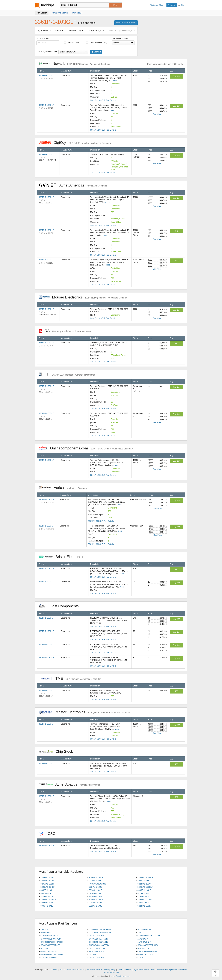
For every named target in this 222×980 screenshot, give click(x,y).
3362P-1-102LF (47, 893)
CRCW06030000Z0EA (50, 945)
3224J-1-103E (144, 893)
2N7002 (92, 955)
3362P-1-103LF (96, 903)
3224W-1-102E (47, 896)
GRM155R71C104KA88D (52, 942)
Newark (74, 63)
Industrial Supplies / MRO (123, 30)
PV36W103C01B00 (97, 884)
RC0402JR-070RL (97, 936)
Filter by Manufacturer (47, 52)
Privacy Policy (110, 970)
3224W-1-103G (144, 884)
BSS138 (44, 948)
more (115, 80)
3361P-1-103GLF (46, 75)
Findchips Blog (156, 5)
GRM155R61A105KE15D (52, 955)
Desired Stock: (48, 41)
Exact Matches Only (97, 43)
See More (157, 114)
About (62, 970)
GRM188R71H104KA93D (149, 936)
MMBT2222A (143, 948)
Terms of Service (124, 970)
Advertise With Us (111, 972)
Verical (63, 488)
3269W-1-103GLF (145, 878)
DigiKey (75, 142)
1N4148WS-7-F (144, 942)
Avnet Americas (73, 185)
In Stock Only (71, 43)
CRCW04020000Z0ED (99, 945)
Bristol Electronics (63, 557)
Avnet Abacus (69, 784)
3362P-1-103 (46, 890)
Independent (97, 30)
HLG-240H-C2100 (145, 929)
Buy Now (177, 76)
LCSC (48, 834)
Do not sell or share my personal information (169, 970)
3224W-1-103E (47, 878)
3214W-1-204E (96, 893)
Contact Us (53, 970)
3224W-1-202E (96, 896)
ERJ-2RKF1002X (97, 951)
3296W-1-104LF (48, 887)
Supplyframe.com (123, 976)
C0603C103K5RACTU (50, 958)
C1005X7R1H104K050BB (100, 929)
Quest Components (60, 606)
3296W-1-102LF (96, 900)
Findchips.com (45, 5)
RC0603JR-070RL (97, 958)
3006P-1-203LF (144, 881)
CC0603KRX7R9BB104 (148, 945)
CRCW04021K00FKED (51, 939)
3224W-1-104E (47, 903)
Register (172, 5)
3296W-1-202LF (145, 900)
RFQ (176, 231)
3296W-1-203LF (96, 881)
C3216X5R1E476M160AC (100, 933)
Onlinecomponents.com (86, 448)
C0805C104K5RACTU (99, 939)
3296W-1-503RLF (145, 887)
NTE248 (44, 929)
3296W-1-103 (143, 896)
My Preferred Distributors (51, 30)
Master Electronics (85, 712)
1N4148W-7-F (144, 939)
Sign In (184, 5)
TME (70, 678)
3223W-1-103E (96, 906)
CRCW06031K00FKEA (148, 951)
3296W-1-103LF (96, 878)
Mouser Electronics (83, 297)
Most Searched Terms (76, 970)
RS (65, 331)
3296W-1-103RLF (48, 900)
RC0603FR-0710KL (98, 948)
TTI (67, 374)
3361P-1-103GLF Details (126, 23)
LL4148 (141, 958)
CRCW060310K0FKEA (51, 936)
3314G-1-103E (95, 890)
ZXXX (140, 933)
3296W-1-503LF (48, 881)
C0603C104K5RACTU (99, 942)
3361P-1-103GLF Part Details (103, 100)
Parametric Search (94, 970)
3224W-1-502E (96, 887)
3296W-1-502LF (48, 884)
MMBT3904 (46, 933)
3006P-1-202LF (47, 906)
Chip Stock (57, 751)
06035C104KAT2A (146, 955)
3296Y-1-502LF (144, 903)
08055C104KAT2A (49, 951)
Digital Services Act (141, 970)
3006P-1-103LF (144, 890)
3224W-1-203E (144, 906)
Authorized (76, 30)
